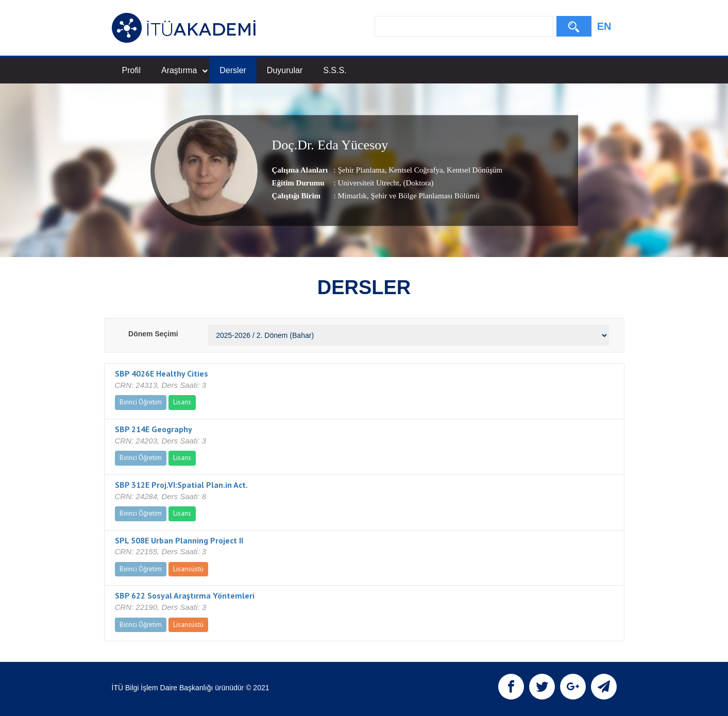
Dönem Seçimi (153, 334)
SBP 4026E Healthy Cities (162, 373)
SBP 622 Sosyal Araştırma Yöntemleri (185, 595)
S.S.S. (335, 70)
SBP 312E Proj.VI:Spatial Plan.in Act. (181, 485)
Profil (131, 70)
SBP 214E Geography (154, 429)
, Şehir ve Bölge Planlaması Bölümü (423, 195)
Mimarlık (352, 195)
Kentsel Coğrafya (414, 169)
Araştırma (184, 70)
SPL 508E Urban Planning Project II (179, 540)
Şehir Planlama (361, 169)
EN (604, 26)
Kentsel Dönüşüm (473, 169)
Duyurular (285, 70)
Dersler (233, 70)
